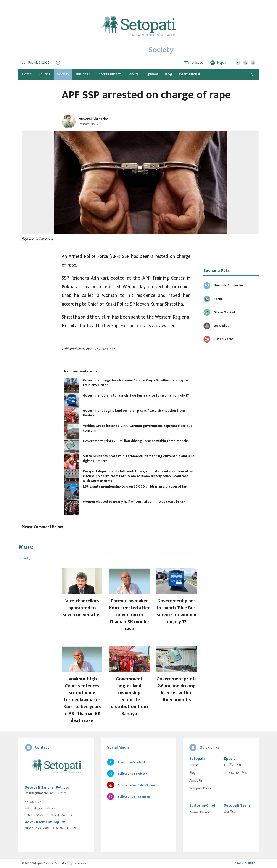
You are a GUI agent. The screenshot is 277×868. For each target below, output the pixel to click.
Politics (44, 74)
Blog (168, 74)
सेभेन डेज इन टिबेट (235, 773)
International (189, 74)
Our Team (231, 812)
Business (83, 74)
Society (63, 74)
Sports (133, 74)
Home (194, 765)
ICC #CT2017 (233, 765)
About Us (196, 781)
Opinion (152, 74)
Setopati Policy (200, 788)
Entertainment (109, 74)
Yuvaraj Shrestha (94, 119)
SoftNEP (250, 863)
